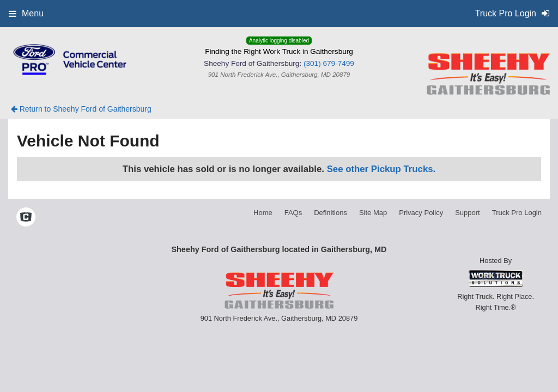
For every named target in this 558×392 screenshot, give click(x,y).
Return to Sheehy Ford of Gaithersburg (81, 109)
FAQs (293, 213)
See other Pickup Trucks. (381, 169)
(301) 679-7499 (329, 63)
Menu (26, 13)
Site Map (373, 213)
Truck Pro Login (517, 213)
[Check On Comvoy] (26, 218)
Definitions (330, 213)
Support (468, 213)
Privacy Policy (421, 213)
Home (263, 213)
